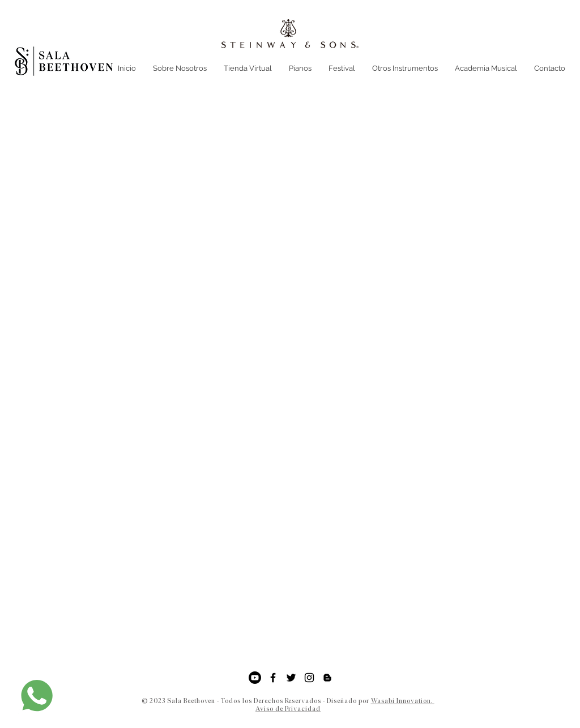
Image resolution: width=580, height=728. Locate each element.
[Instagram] (309, 678)
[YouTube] (255, 678)
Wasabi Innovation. (403, 701)
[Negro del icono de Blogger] (327, 678)
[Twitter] (291, 678)
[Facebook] (273, 678)
